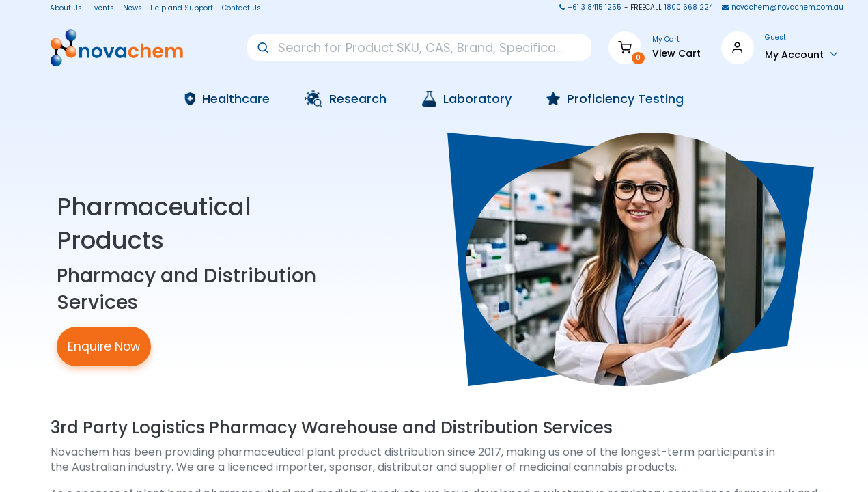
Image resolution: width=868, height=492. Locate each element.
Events (102, 8)
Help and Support (182, 8)
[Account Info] (802, 54)
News (132, 8)
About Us (62, 8)
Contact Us (241, 8)
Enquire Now (104, 346)
